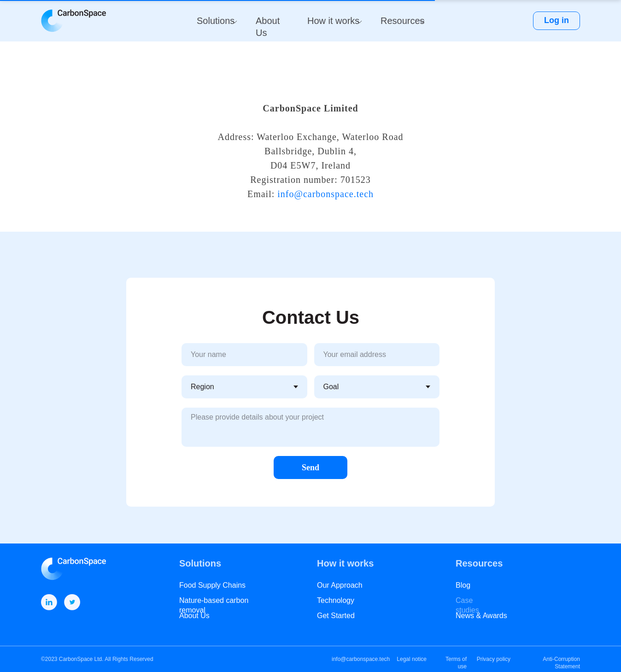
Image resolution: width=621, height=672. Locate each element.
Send (310, 467)
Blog (463, 585)
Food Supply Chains (212, 585)
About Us (194, 616)
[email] (377, 355)
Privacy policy (494, 659)
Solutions (216, 21)
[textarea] (310, 427)
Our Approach (340, 585)
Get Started (336, 616)
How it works (333, 21)
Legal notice (412, 659)
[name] (244, 355)
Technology (336, 600)
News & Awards (481, 616)
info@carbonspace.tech (325, 194)
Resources (403, 21)
